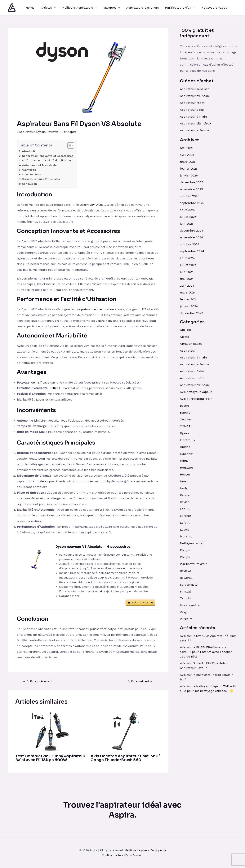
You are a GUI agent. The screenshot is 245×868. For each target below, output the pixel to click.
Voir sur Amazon (142, 602)
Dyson (41, 132)
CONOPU (186, 426)
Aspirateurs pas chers (143, 8)
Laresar (186, 516)
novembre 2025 (191, 189)
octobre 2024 (190, 244)
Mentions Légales (136, 850)
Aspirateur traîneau (195, 96)
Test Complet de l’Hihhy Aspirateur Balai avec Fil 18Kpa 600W (50, 758)
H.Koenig (186, 454)
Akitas (184, 337)
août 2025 (187, 210)
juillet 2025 (188, 217)
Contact (138, 855)
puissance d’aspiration (97, 309)
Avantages (29, 170)
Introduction (30, 151)
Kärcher (186, 495)
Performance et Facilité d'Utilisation (47, 161)
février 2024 (189, 299)
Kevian (185, 502)
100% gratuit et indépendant (197, 33)
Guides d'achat (197, 81)
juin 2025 (187, 224)
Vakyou (185, 612)
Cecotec (186, 419)
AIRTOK (186, 330)
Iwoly (184, 488)
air (101, 591)
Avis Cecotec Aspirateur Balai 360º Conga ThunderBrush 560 (125, 758)
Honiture (186, 468)
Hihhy (184, 461)
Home (30, 8)
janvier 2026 (189, 175)
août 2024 (187, 258)
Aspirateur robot (192, 103)
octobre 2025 (190, 196)
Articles (48, 8)
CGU (127, 855)
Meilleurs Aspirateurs (80, 8)
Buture (185, 412)
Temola (185, 598)
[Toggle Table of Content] (69, 145)
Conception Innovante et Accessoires (48, 156)
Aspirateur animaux (195, 130)
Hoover (185, 474)
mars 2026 (188, 162)
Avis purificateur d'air (196, 399)
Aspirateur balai (192, 110)
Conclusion (29, 184)
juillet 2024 (188, 265)
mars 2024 (188, 292)
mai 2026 (187, 148)
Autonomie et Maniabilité (40, 165)
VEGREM (186, 619)
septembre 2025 (192, 203)
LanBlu (185, 509)
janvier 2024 (189, 306)
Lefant (185, 523)
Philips (185, 550)
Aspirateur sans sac (195, 89)
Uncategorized (191, 605)
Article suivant (140, 681)
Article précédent (38, 681)
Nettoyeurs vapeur (215, 8)
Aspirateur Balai (192, 371)
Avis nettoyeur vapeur (196, 392)
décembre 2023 (192, 313)
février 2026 (189, 169)
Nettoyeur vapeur (193, 543)
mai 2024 (187, 279)
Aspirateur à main (193, 117)
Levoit (184, 529)
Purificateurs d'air (193, 564)
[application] (54, 8)
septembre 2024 (192, 251)
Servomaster (189, 585)
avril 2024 (187, 286)
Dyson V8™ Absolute (95, 205)
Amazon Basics (191, 344)
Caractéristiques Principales (41, 179)
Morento (186, 536)
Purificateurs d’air (180, 8)
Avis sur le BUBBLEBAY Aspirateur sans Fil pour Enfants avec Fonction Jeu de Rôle (206, 652)
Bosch (184, 406)
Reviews (53, 132)
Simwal (185, 591)
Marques (112, 8)
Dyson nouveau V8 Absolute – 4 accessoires (93, 547)
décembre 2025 (192, 182)
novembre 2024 (192, 237)
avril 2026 (187, 155)
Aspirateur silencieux (196, 123)
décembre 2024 (192, 230)
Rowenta (186, 578)
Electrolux (188, 440)
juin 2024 (187, 272)
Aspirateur (27, 132)
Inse (183, 481)
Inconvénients (32, 174)
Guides (185, 447)
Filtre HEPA (59, 388)
